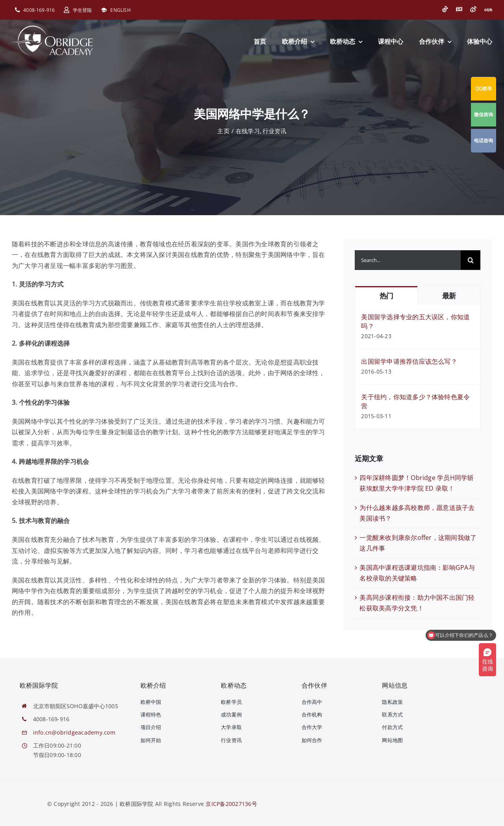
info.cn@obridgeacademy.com (74, 732)
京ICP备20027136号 (231, 804)
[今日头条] (459, 9)
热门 (386, 296)
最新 (449, 296)
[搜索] (471, 260)
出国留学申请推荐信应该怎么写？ (409, 361)
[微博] (473, 9)
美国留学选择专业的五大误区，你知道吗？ (415, 321)
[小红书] (488, 10)
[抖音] (445, 9)
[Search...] (408, 260)
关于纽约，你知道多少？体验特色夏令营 (415, 401)
